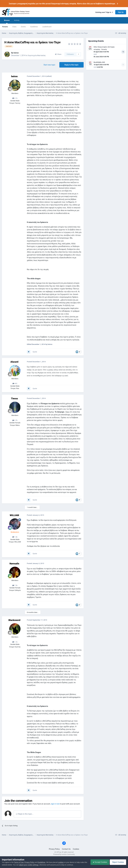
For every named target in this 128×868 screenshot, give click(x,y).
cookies (61, 862)
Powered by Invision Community (64, 854)
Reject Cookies (117, 862)
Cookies (76, 849)
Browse (7, 21)
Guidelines (34, 27)
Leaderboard (47, 27)
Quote (35, 352)
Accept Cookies (99, 862)
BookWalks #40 (99, 62)
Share (58, 54)
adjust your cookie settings (32, 865)
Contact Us (66, 849)
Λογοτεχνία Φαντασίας (37, 55)
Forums (5, 27)
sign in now (55, 804)
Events (23, 27)
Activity (17, 20)
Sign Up (121, 12)
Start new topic (49, 65)
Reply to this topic (71, 65)
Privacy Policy (54, 849)
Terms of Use (19, 862)
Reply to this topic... (25, 814)
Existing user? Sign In (104, 12)
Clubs (14, 27)
